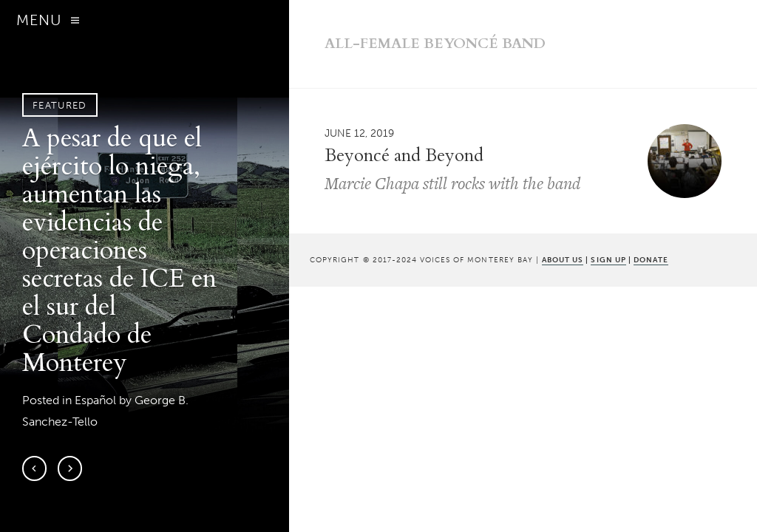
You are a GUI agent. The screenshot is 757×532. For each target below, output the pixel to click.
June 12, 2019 (359, 133)
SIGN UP (608, 260)
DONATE (651, 260)
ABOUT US (563, 260)
